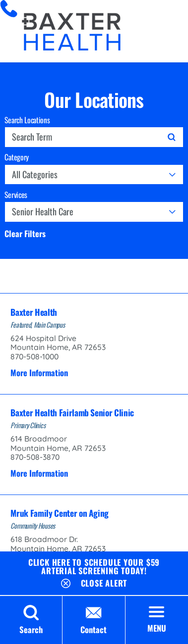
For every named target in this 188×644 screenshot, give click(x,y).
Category (17, 157)
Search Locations (27, 120)
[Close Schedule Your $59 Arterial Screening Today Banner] (94, 581)
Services (16, 195)
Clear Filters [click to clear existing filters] (25, 234)
